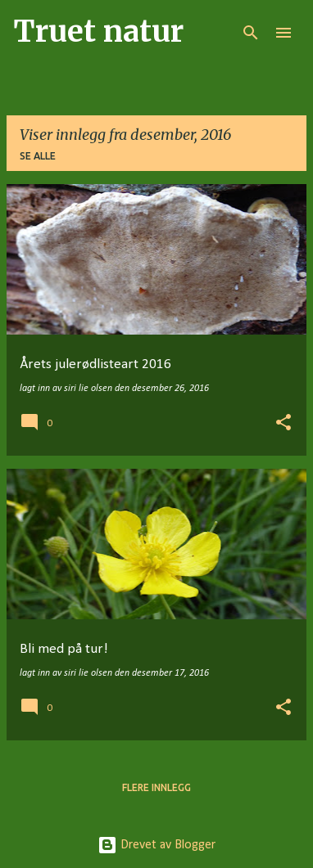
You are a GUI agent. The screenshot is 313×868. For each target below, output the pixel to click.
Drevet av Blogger (156, 845)
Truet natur (98, 31)
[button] (284, 424)
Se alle (38, 156)
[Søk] (251, 33)
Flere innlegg (156, 787)
